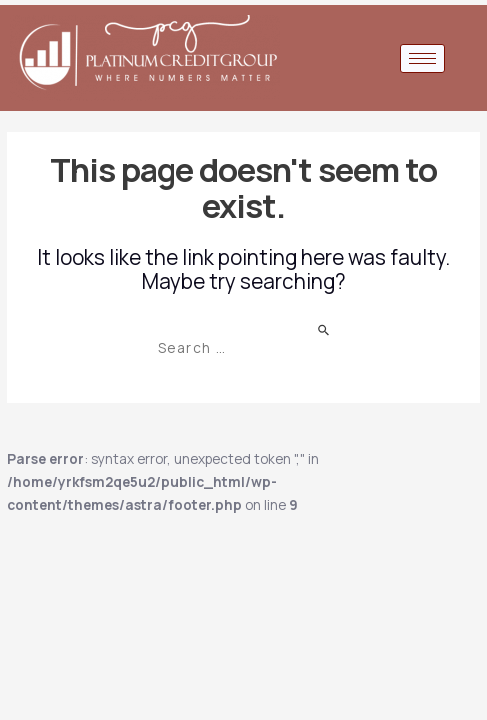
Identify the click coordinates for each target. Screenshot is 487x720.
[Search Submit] (324, 328)
